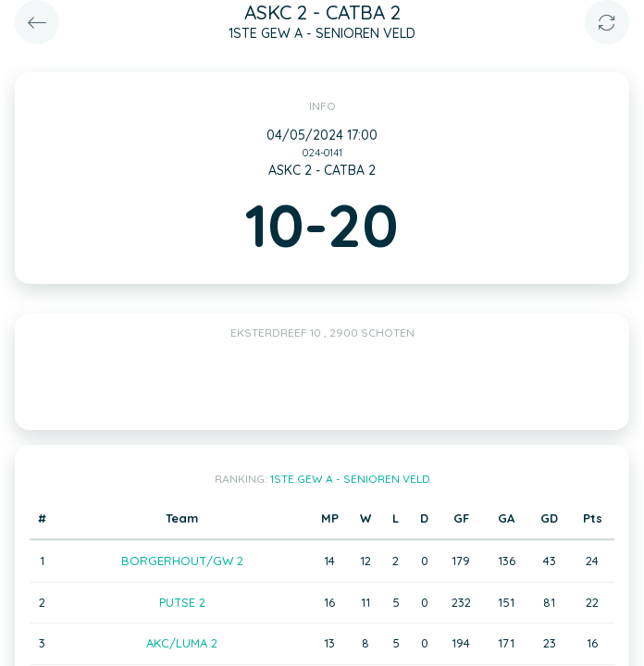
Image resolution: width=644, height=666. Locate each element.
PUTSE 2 (182, 602)
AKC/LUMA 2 (182, 643)
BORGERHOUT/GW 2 (182, 561)
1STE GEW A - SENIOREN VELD (350, 479)
